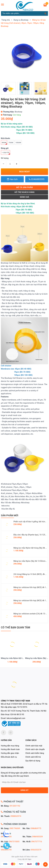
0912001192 (15, 806)
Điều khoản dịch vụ (9, 757)
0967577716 (37, 842)
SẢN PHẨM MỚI (10, 515)
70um (11, 143)
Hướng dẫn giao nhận (10, 753)
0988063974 (16, 816)
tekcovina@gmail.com (16, 718)
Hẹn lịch (12, 179)
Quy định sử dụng (33, 761)
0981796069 (15, 828)
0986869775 (36, 828)
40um (4, 143)
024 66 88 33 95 (17, 714)
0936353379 (36, 850)
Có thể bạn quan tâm (15, 627)
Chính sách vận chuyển (35, 749)
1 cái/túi (6, 153)
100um (18, 143)
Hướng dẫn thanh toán (10, 749)
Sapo (29, 859)
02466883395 (37, 179)
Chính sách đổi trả (33, 757)
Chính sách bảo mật (34, 746)
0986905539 (37, 837)
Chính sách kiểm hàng (35, 753)
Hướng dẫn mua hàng (10, 746)
